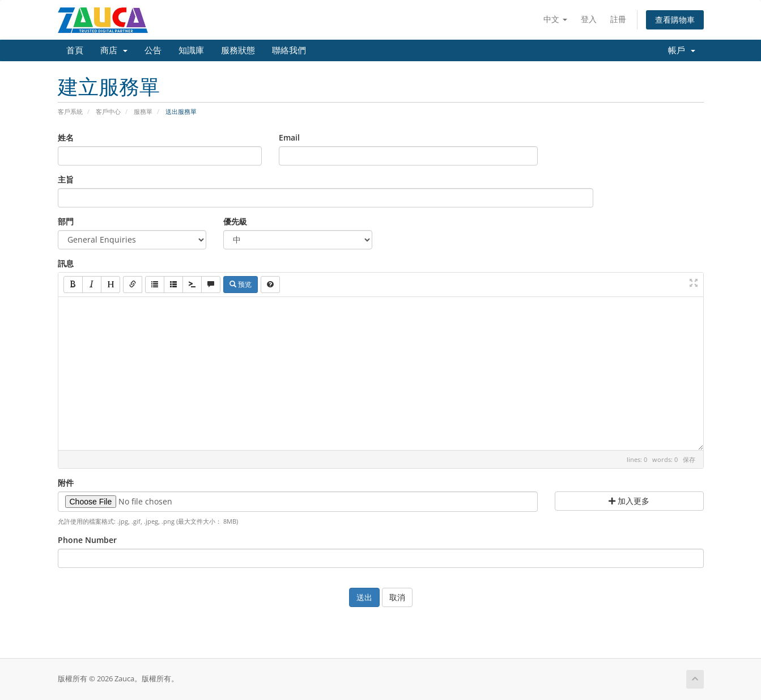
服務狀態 (238, 50)
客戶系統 (70, 111)
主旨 (66, 179)
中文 (555, 19)
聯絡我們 (289, 50)
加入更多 (629, 501)
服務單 (143, 111)
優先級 (235, 221)
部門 (66, 221)
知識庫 (191, 50)
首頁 (75, 50)
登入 (589, 19)
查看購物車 (675, 20)
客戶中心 (108, 111)
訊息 (66, 263)
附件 (66, 483)
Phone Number (87, 540)
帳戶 (682, 50)
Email (289, 137)
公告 (153, 50)
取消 (397, 597)
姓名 (66, 137)
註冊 (618, 19)
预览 (241, 284)
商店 (114, 50)
